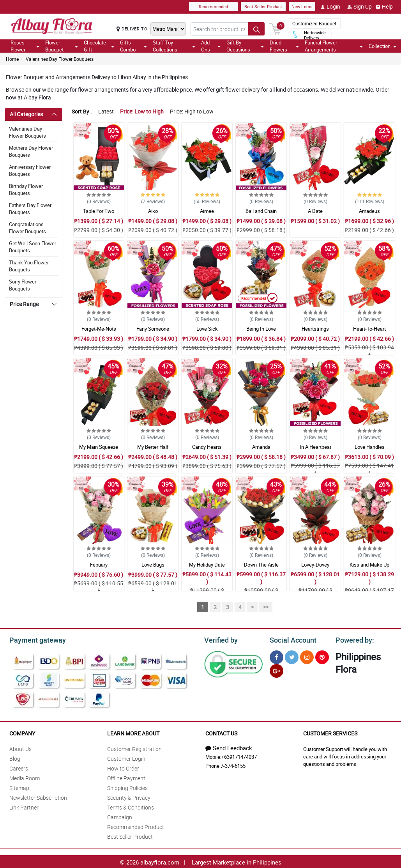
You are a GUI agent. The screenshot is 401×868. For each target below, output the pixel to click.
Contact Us (221, 732)
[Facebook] (276, 656)
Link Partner (24, 806)
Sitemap (19, 787)
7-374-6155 (233, 765)
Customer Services (330, 732)
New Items (302, 6)
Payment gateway (34, 639)
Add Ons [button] (211, 46)
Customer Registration (134, 748)
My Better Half (153, 447)
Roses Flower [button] (25, 46)
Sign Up (359, 7)
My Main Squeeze (99, 447)
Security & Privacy (129, 796)
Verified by (220, 639)
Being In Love (261, 329)
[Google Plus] (276, 670)
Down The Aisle (261, 565)
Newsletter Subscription (38, 796)
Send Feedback (229, 747)
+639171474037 (239, 756)
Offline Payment (126, 777)
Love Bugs (153, 565)
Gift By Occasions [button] (245, 46)
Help (384, 7)
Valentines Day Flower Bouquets (60, 59)
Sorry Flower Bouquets (23, 285)
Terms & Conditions (131, 806)
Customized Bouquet (314, 23)
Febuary (99, 565)
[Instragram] (307, 656)
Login (330, 7)
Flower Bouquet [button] (62, 46)
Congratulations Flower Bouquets (27, 228)
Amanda (261, 447)
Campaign (120, 816)
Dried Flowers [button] (284, 46)
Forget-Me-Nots (99, 329)
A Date (315, 211)
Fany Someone (153, 329)
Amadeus (369, 211)
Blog (15, 757)
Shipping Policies (127, 787)
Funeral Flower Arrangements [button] (334, 46)
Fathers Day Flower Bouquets (30, 209)
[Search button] (256, 29)
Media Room (25, 777)
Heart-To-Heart (369, 329)
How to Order (123, 767)
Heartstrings (315, 329)
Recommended (213, 6)
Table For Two (99, 211)
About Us (20, 748)
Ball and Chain (261, 211)
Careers (19, 767)
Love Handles (370, 447)
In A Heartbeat (315, 447)
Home (12, 59)
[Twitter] (292, 656)
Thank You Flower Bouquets (29, 266)
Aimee (207, 211)
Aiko (153, 211)
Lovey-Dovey (315, 565)
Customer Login (126, 757)
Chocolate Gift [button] (99, 46)
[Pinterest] (322, 656)
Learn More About (133, 732)
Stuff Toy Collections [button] (174, 46)
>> (266, 607)
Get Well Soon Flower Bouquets (33, 247)
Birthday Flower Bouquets (26, 190)
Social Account (291, 639)
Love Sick (207, 329)
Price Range (24, 304)
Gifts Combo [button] (133, 46)
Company (22, 732)
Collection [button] (382, 46)
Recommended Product (136, 826)
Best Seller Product (263, 6)
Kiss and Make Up (369, 565)
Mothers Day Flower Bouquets (31, 151)
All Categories (26, 114)
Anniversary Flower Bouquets (30, 170)
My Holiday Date (207, 565)
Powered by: (353, 639)
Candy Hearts (207, 447)
